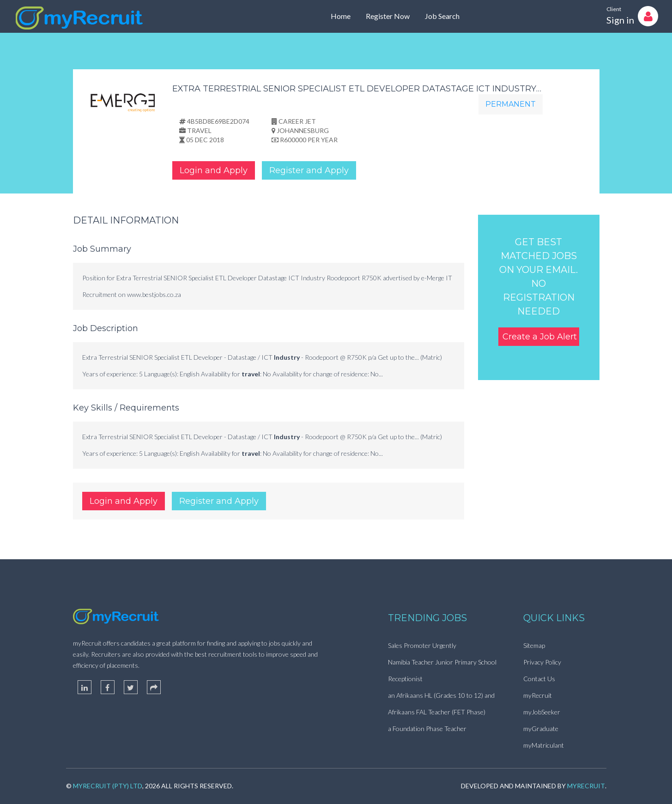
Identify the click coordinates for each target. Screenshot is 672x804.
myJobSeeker (542, 712)
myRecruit (538, 695)
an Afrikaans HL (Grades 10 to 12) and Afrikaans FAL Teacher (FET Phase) (441, 704)
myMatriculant (544, 745)
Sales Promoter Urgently (422, 645)
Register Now (388, 16)
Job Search (442, 16)
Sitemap (534, 645)
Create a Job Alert (540, 337)
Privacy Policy (542, 662)
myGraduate (541, 728)
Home (341, 16)
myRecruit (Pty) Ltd (108, 786)
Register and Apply (309, 170)
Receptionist (405, 679)
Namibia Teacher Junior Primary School (442, 662)
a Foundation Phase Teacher (427, 728)
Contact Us (539, 679)
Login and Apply (214, 170)
